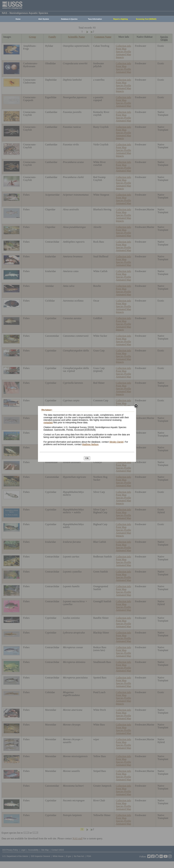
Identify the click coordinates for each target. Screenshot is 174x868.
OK (87, 458)
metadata (48, 423)
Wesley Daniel (116, 442)
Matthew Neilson (90, 444)
